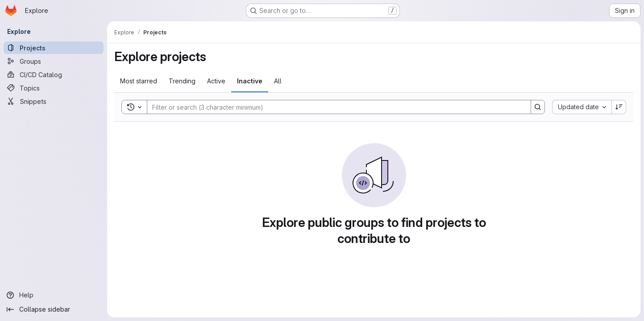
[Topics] (54, 88)
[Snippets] (54, 101)
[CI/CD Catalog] (54, 74)
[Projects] (54, 48)
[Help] (54, 295)
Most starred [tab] (139, 81)
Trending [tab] (182, 81)
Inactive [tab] (250, 81)
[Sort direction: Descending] (619, 107)
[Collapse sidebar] (54, 309)
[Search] (334, 107)
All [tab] (278, 81)
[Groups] (54, 61)
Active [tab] (216, 81)
